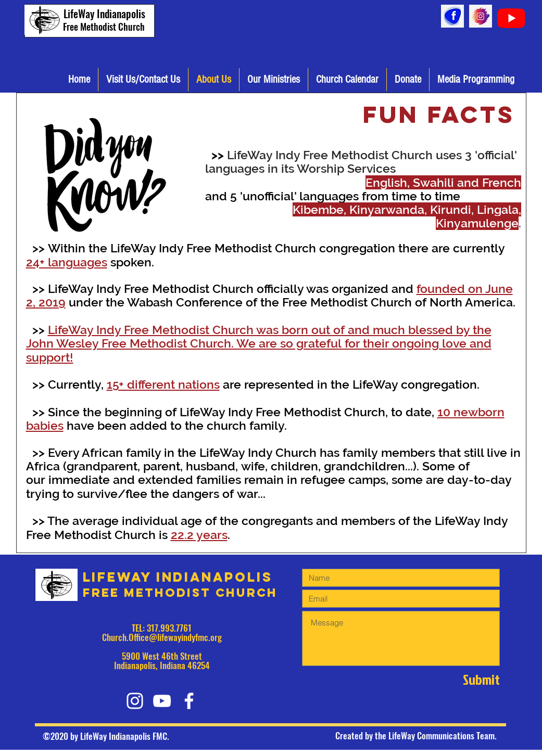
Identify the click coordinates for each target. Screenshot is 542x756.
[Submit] (463, 679)
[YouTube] (511, 18)
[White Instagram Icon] (135, 701)
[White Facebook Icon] (189, 701)
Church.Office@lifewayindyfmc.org (162, 637)
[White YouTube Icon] (162, 701)
